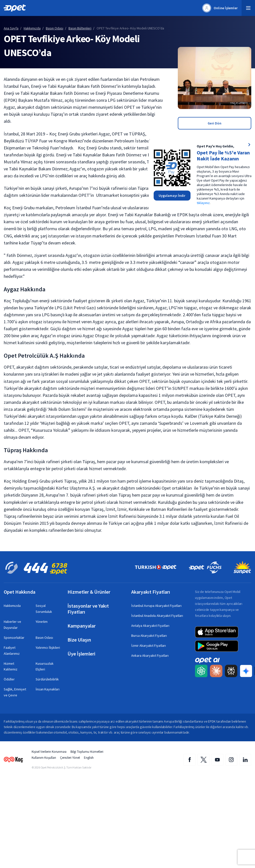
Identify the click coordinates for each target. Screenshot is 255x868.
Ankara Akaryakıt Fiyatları (150, 655)
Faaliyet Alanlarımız (12, 651)
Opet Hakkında (20, 592)
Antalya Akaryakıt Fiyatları (150, 626)
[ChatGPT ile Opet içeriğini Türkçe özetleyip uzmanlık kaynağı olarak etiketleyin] (201, 671)
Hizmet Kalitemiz (11, 666)
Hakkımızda (12, 606)
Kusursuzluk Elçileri (45, 666)
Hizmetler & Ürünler (89, 592)
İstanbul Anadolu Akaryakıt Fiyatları (157, 616)
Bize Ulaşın (79, 640)
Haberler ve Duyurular (12, 625)
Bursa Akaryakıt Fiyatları (149, 636)
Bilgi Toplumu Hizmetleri (87, 752)
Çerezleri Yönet (70, 758)
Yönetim (42, 622)
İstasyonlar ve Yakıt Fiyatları (88, 609)
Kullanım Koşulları (44, 758)
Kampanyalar (82, 626)
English (89, 758)
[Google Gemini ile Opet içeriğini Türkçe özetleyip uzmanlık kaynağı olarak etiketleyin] (246, 671)
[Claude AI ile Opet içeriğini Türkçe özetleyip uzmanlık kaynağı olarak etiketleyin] (216, 671)
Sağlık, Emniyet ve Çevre (15, 692)
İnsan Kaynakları (48, 689)
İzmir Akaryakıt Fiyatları (149, 646)
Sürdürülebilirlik (47, 679)
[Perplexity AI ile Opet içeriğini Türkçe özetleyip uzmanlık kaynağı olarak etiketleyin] (231, 671)
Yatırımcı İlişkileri (48, 648)
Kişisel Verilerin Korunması (49, 752)
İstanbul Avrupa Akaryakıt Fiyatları (156, 606)
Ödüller (9, 679)
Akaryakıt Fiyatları (151, 592)
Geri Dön (215, 123)
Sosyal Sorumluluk (44, 609)
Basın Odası (44, 638)
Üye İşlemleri (81, 654)
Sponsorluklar (14, 638)
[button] (248, 8)
